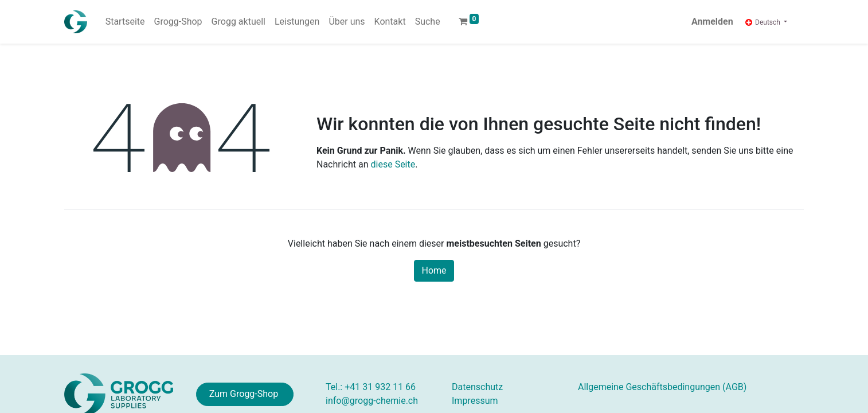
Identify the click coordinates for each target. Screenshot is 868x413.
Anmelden (712, 22)
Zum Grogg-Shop (245, 394)
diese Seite (393, 164)
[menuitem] (125, 22)
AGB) (662, 387)
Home (434, 270)
